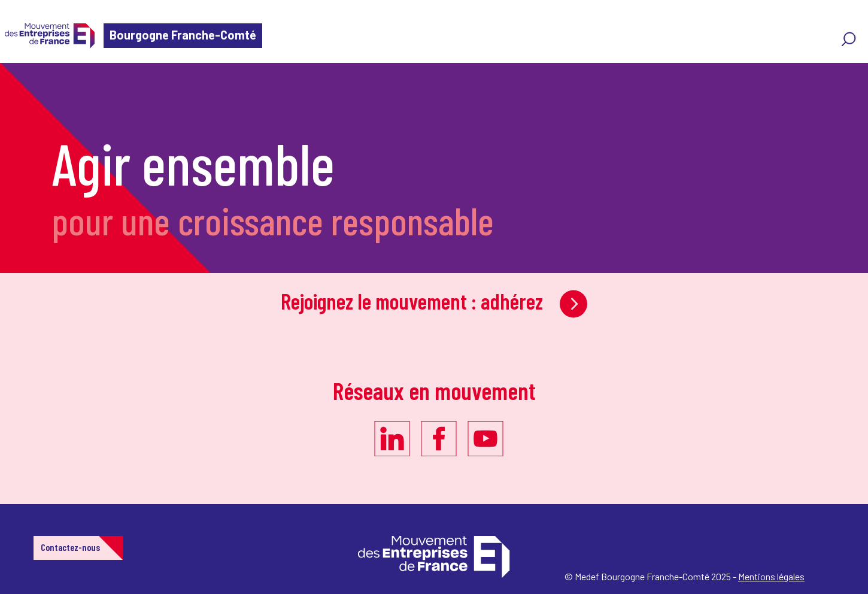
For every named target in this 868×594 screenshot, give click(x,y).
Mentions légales (771, 576)
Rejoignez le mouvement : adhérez (434, 301)
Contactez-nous (70, 547)
